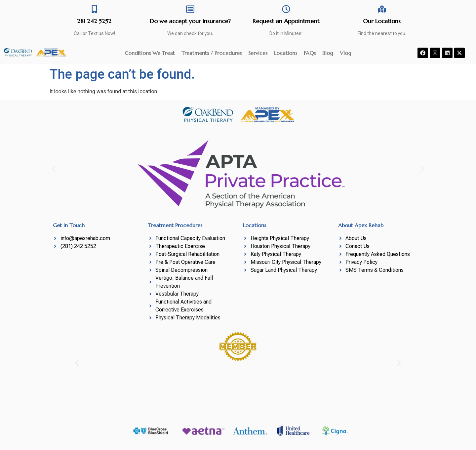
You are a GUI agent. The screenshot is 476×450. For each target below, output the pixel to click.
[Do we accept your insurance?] (190, 9)
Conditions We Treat (150, 53)
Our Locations (382, 21)
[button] (54, 169)
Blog (328, 53)
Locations (286, 53)
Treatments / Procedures (212, 53)
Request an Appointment (286, 21)
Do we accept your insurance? (190, 21)
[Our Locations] (382, 9)
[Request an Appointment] (286, 9)
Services (258, 53)
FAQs (310, 53)
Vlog (346, 53)
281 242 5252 (94, 21)
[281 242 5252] (94, 9)
